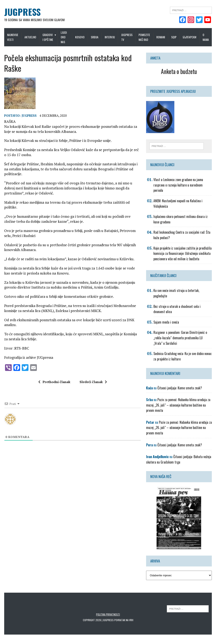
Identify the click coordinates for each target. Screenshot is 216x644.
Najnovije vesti (13, 37)
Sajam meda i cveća (166, 322)
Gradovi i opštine (48, 37)
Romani (161, 37)
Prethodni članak (54, 382)
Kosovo (80, 37)
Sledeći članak (93, 382)
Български (190, 37)
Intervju (110, 37)
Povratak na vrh (124, 620)
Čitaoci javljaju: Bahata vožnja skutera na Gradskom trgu (179, 459)
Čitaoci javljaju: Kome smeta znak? (180, 388)
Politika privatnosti (108, 614)
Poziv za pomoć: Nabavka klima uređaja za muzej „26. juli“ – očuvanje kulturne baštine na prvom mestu (178, 405)
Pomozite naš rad (144, 37)
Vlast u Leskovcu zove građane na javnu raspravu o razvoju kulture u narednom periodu (178, 185)
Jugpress (29, 116)
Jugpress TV (127, 37)
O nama (206, 37)
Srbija (95, 37)
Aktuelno (30, 37)
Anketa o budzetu (179, 71)
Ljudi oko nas (64, 37)
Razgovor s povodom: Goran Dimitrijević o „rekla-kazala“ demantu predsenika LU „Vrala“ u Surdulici (180, 338)
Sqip (174, 37)
